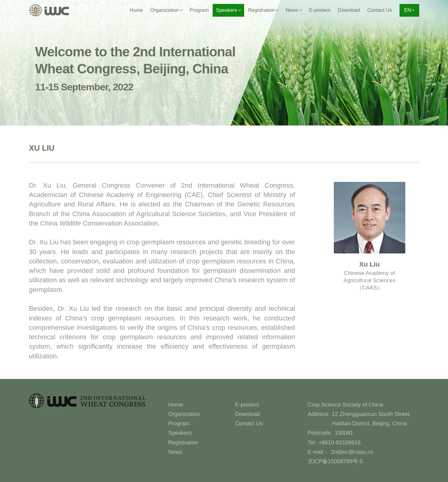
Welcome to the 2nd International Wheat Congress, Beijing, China (135, 68)
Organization (184, 414)
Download (349, 10)
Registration (183, 442)
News (175, 452)
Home (136, 10)
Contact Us (380, 10)
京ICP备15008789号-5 (335, 461)
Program (199, 10)
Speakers (180, 433)
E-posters (320, 10)
